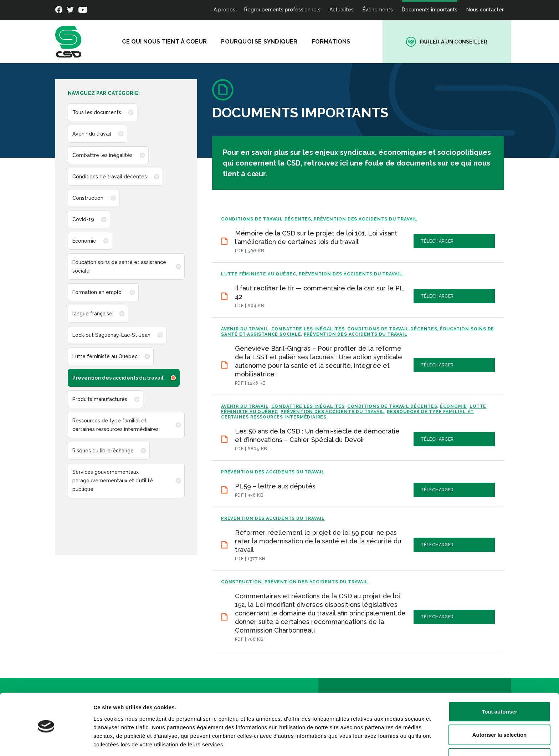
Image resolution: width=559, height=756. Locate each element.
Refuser (499, 733)
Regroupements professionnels (282, 10)
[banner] (68, 42)
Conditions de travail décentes (110, 177)
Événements (378, 10)
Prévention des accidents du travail (118, 378)
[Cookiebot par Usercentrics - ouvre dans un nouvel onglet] (46, 742)
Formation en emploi (98, 292)
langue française (92, 314)
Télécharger (471, 241)
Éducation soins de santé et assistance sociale (119, 267)
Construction (88, 198)
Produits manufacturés (100, 399)
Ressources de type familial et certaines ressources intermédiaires (116, 425)
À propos (224, 10)
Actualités (342, 10)
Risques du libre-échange (103, 451)
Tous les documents (97, 112)
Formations (341, 42)
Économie (84, 241)
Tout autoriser (499, 686)
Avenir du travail (92, 134)
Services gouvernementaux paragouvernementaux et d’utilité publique (113, 481)
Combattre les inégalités (102, 155)
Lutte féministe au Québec (105, 356)
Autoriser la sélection (500, 709)
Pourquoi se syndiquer (270, 42)
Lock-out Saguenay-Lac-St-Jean (111, 335)
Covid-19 (83, 219)
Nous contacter (485, 10)
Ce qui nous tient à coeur (175, 42)
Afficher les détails (393, 742)
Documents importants (430, 10)
